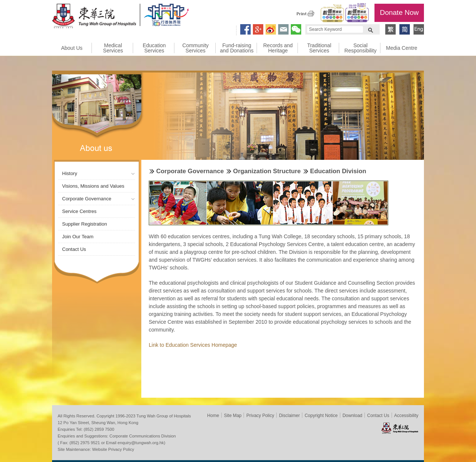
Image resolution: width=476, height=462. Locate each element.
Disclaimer (289, 416)
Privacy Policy (260, 416)
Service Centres (79, 211)
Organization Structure (267, 171)
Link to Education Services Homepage (193, 345)
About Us (72, 48)
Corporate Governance (87, 199)
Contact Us (74, 249)
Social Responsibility (360, 48)
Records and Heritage (278, 48)
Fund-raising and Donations (237, 48)
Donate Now (399, 12)
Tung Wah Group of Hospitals (94, 17)
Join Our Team (78, 237)
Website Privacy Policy (113, 449)
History (70, 173)
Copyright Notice (321, 416)
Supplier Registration (85, 224)
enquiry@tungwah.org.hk (141, 443)
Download (352, 416)
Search (370, 29)
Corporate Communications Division (142, 436)
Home (213, 416)
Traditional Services (319, 48)
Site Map (233, 416)
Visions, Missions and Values (93, 186)
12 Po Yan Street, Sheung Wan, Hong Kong (98, 423)
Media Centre (402, 48)
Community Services (195, 48)
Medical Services (113, 48)
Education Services (154, 48)
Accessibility (406, 416)
